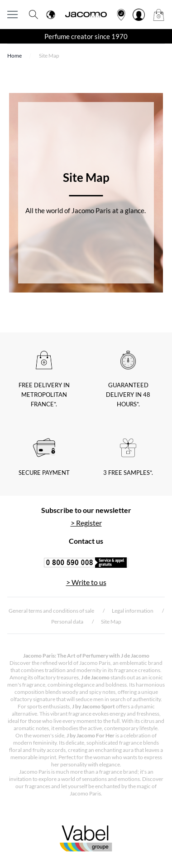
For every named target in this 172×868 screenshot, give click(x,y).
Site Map (111, 622)
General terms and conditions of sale (51, 611)
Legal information (133, 611)
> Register (86, 523)
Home (14, 56)
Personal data (67, 622)
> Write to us (86, 582)
